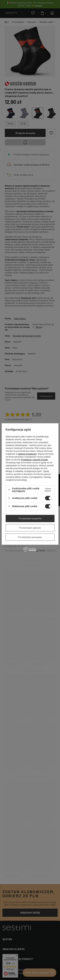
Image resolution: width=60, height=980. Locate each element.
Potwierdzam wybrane (30, 528)
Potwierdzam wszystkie (30, 518)
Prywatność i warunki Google (34, 460)
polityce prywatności (27, 454)
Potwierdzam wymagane (30, 537)
